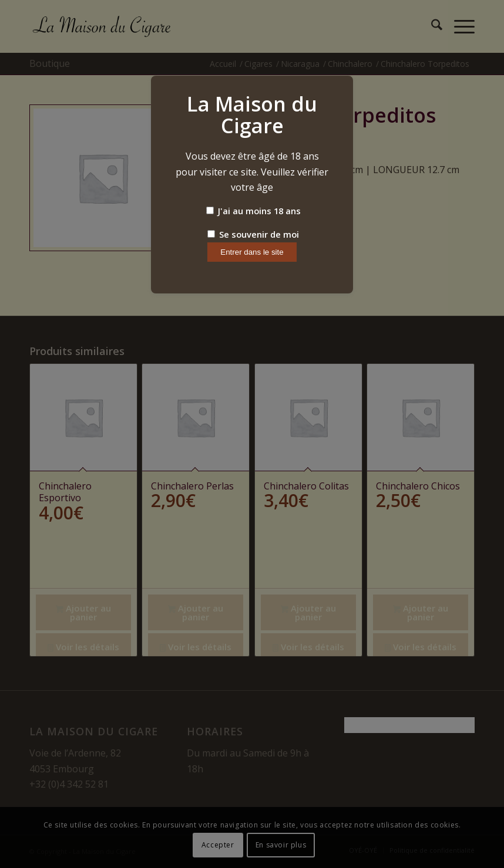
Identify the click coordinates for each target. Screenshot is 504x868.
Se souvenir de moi (253, 234)
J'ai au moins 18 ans (253, 211)
